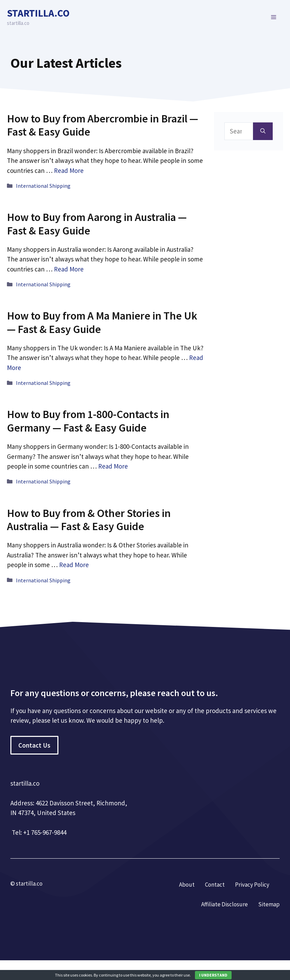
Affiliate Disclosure (224, 904)
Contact (215, 885)
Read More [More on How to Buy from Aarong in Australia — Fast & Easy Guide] (69, 269)
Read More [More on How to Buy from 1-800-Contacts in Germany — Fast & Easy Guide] (113, 466)
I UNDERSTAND (213, 975)
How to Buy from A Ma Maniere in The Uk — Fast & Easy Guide (102, 322)
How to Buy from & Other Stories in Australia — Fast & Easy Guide (89, 520)
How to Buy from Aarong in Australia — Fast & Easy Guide (97, 224)
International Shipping (43, 186)
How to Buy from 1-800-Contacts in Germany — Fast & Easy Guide (88, 421)
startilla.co (38, 13)
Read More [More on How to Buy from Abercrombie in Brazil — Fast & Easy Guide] (69, 170)
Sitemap (269, 904)
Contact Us (34, 745)
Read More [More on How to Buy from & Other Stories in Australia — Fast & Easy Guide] (74, 565)
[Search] (263, 131)
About (187, 885)
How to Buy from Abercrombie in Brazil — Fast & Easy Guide (102, 125)
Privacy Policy (252, 885)
